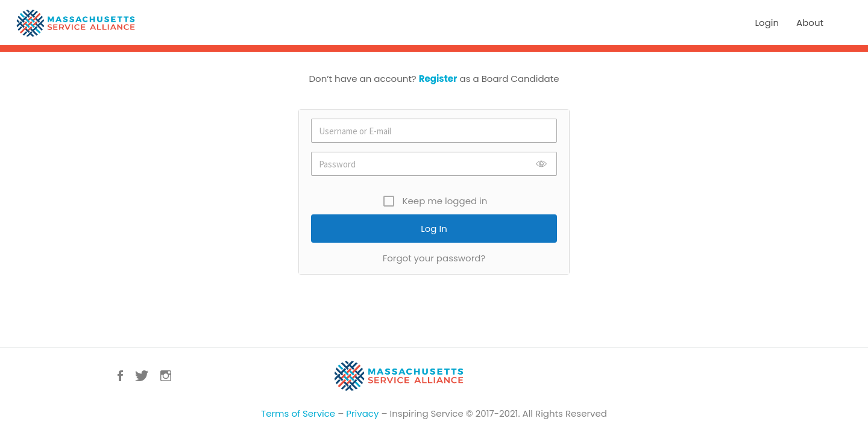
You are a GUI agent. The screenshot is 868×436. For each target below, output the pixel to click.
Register (438, 79)
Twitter (142, 376)
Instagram (166, 376)
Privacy (362, 413)
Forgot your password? (434, 258)
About (810, 23)
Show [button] (541, 164)
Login (767, 23)
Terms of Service (298, 413)
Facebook (120, 376)
